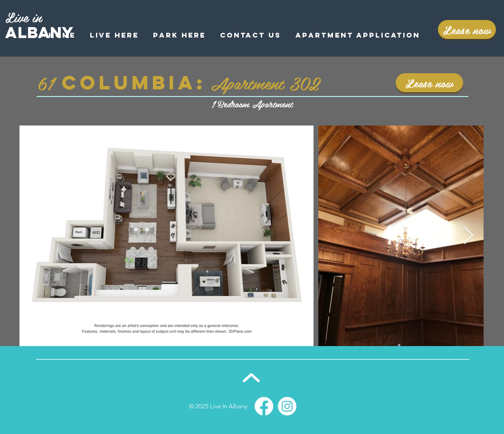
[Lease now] (467, 29)
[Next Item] (469, 236)
